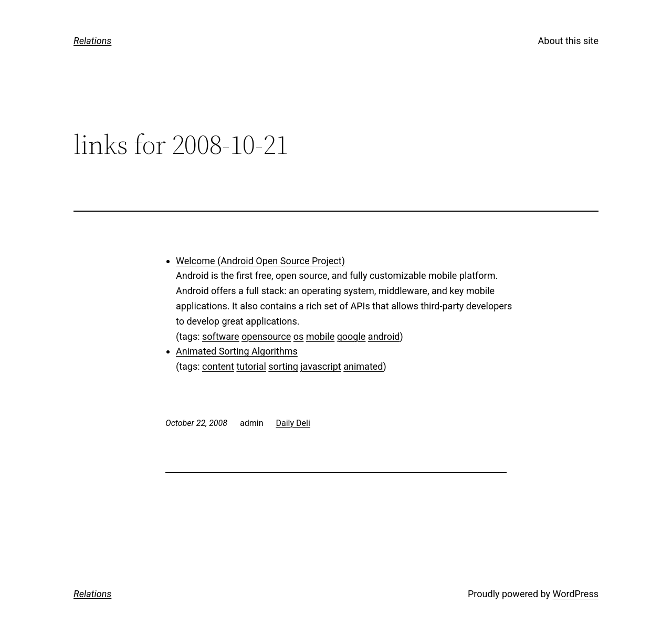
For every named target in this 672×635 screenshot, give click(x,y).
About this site (568, 41)
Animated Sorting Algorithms (237, 351)
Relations (92, 41)
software (221, 336)
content (218, 366)
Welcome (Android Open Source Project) (260, 261)
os (299, 336)
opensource (266, 336)
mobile (320, 336)
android (384, 336)
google (351, 336)
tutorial (251, 366)
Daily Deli (293, 423)
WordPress (576, 594)
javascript (321, 366)
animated (363, 366)
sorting (283, 366)
